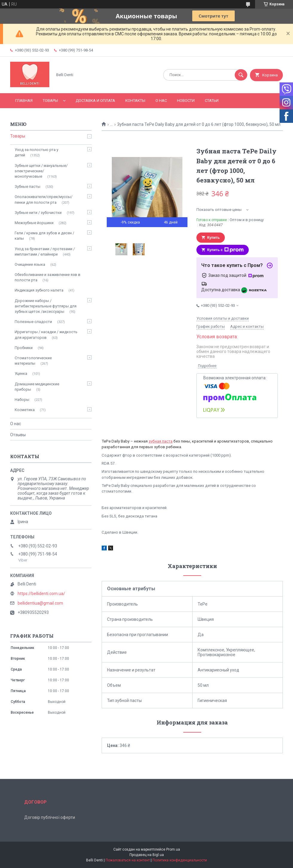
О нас (161, 101)
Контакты (135, 101)
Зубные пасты (28, 187)
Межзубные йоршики (34, 223)
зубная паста (161, 441)
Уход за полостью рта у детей (36, 152)
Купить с (225, 250)
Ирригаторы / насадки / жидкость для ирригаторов (46, 335)
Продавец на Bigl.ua (147, 855)
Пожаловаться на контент (128, 860)
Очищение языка (30, 264)
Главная (24, 101)
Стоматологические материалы (33, 361)
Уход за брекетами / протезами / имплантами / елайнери (45, 252)
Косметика (25, 410)
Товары (50, 101)
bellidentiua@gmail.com (40, 603)
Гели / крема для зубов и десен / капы (44, 236)
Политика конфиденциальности (180, 860)
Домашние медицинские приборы (37, 387)
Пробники (24, 348)
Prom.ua (173, 849)
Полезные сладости (33, 322)
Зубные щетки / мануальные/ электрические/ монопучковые (41, 171)
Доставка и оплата (95, 101)
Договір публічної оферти (50, 817)
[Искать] (241, 75)
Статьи (212, 101)
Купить (213, 238)
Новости (186, 101)
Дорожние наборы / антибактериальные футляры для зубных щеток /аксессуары (46, 306)
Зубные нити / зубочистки (38, 213)
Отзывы (18, 435)
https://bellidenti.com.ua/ (41, 594)
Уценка (21, 373)
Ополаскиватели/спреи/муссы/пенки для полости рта (44, 199)
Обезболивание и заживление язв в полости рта (48, 277)
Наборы (22, 400)
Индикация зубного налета (39, 290)
